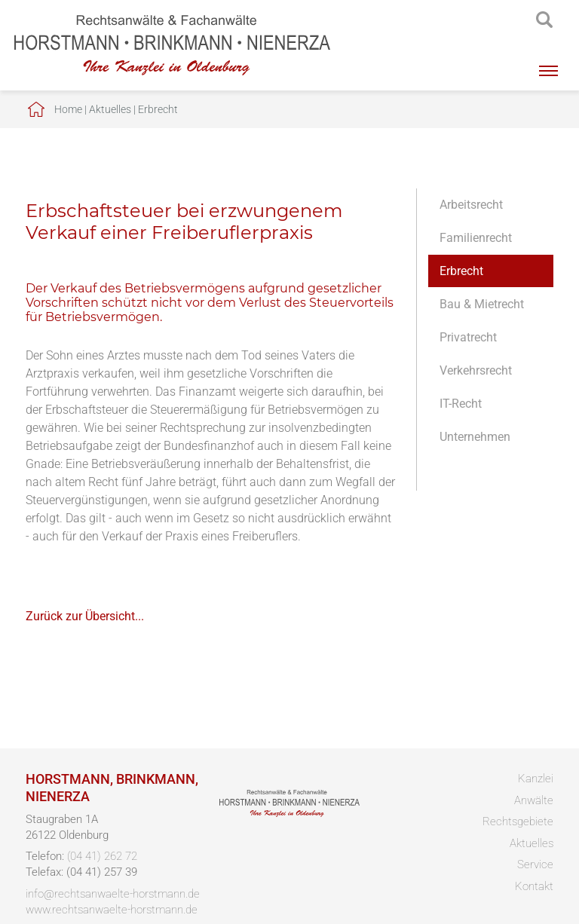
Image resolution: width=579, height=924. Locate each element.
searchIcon (544, 20)
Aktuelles (110, 109)
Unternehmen (475, 437)
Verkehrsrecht (476, 370)
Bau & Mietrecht (482, 304)
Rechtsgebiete (518, 822)
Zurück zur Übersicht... (85, 616)
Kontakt (534, 886)
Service (535, 864)
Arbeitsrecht (471, 205)
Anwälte (534, 800)
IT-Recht (461, 404)
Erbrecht (158, 109)
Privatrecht (468, 337)
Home (68, 109)
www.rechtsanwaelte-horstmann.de (112, 910)
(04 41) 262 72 (102, 856)
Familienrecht (476, 238)
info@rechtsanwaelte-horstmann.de (113, 894)
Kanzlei (536, 779)
